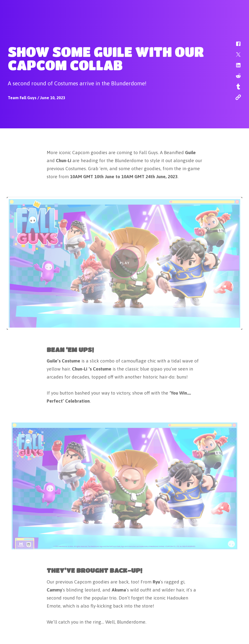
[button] (235, 46)
